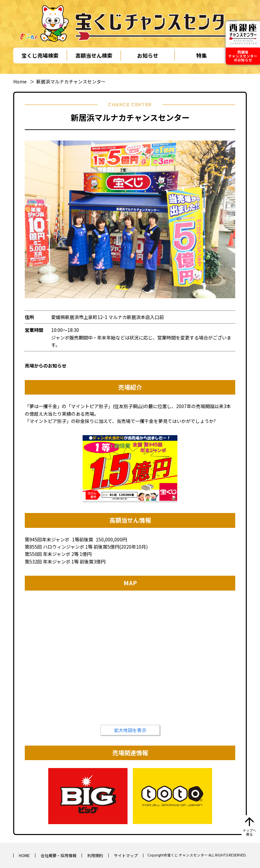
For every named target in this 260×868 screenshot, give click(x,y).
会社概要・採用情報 (58, 855)
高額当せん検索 (94, 55)
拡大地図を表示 (130, 730)
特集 (202, 55)
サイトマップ (126, 855)
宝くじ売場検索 (40, 55)
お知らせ (148, 55)
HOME (24, 855)
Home (20, 81)
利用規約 (95, 855)
